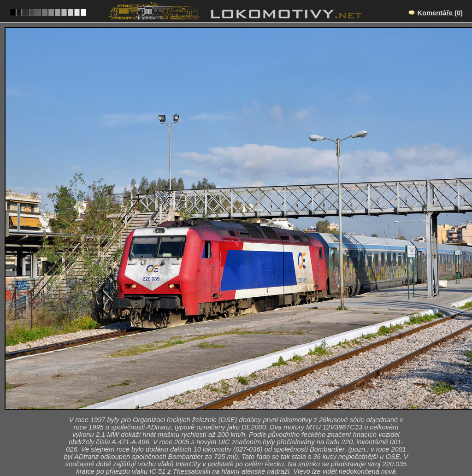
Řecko (231, 434)
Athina (246, 395)
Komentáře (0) (440, 13)
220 (258, 434)
